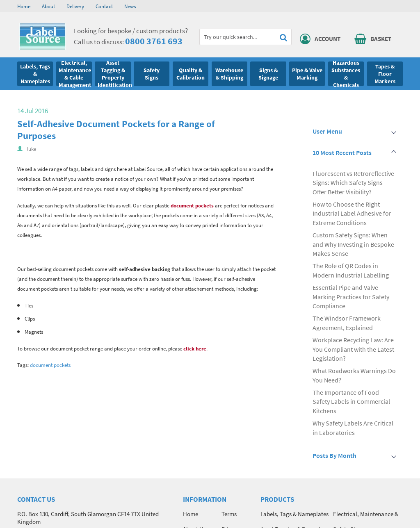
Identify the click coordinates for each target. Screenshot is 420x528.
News (130, 6)
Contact (104, 6)
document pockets (192, 206)
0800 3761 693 (154, 41)
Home (24, 6)
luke (32, 149)
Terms (229, 514)
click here (195, 349)
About (48, 6)
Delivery (75, 6)
